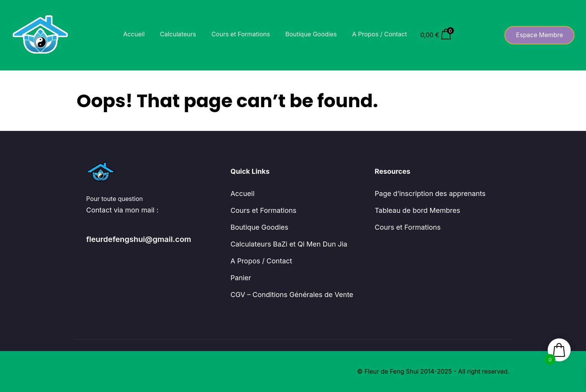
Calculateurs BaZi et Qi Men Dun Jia (289, 244)
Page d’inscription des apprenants (430, 194)
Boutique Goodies (311, 34)
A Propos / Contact (379, 34)
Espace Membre (539, 35)
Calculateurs (178, 34)
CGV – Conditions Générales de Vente (292, 295)
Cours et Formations (241, 34)
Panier (241, 278)
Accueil (134, 34)
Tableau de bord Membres (417, 210)
